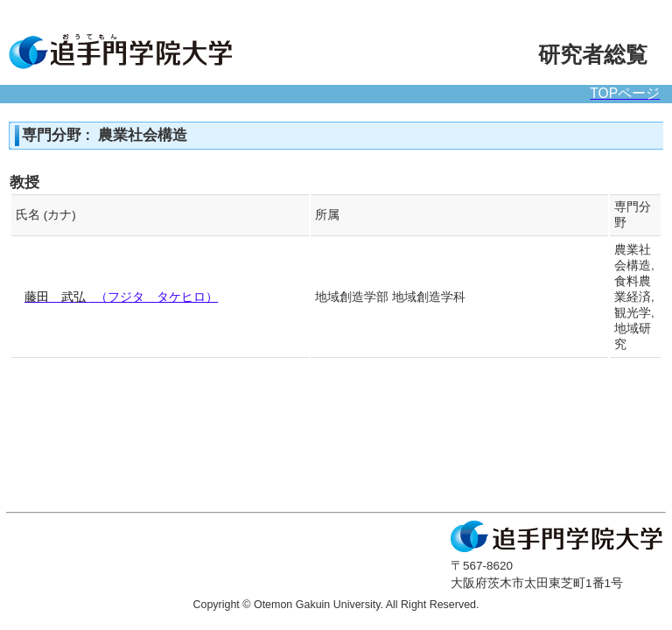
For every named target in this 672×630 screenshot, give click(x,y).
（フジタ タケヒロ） (121, 297)
